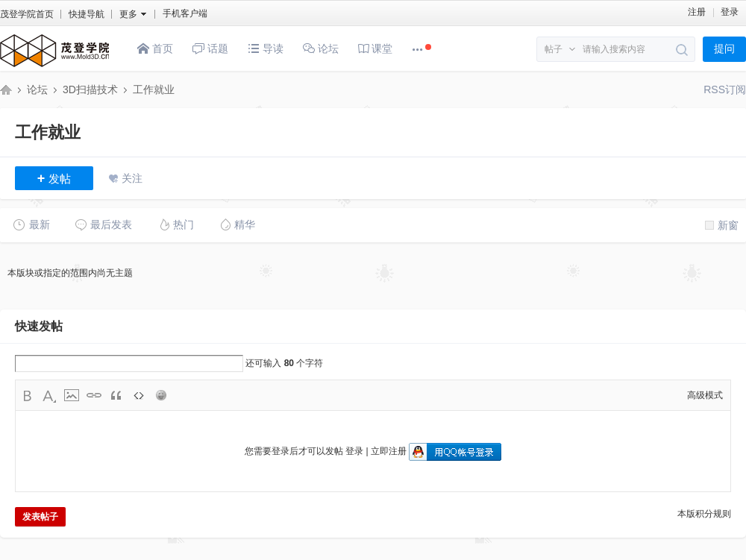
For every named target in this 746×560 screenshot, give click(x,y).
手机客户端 (185, 13)
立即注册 (389, 451)
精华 (237, 224)
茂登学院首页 (27, 14)
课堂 (376, 48)
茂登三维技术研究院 (6, 89)
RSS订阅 (725, 89)
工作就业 (154, 89)
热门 (176, 224)
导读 (266, 48)
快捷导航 (87, 14)
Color (49, 395)
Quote (116, 395)
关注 (132, 178)
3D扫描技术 (90, 89)
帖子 (554, 49)
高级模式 (705, 395)
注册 (697, 12)
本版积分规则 (704, 514)
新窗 (722, 225)
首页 (155, 48)
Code (139, 395)
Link (94, 395)
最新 (32, 224)
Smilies (161, 395)
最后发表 (103, 224)
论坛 (321, 48)
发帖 (54, 178)
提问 (724, 49)
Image (72, 395)
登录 (730, 12)
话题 (210, 48)
